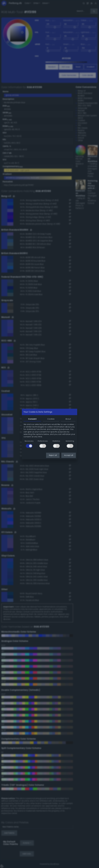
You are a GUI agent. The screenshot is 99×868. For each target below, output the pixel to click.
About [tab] (68, 419)
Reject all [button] (53, 455)
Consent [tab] (32, 419)
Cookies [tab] (51, 419)
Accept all (69, 455)
